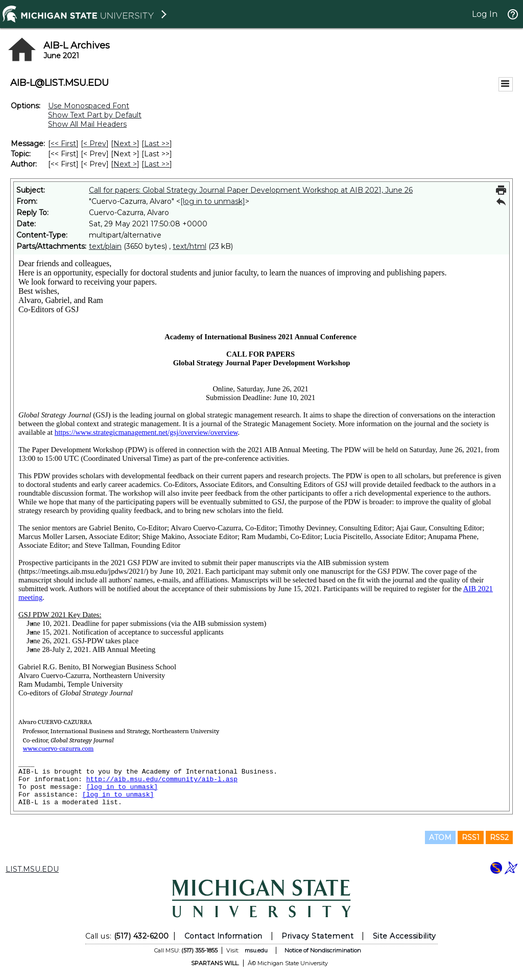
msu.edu (256, 950)
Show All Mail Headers (87, 124)
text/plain (105, 246)
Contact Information (223, 936)
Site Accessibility (405, 936)
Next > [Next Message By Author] (125, 164)
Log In (485, 14)
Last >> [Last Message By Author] (157, 164)
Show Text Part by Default (95, 115)
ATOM (440, 837)
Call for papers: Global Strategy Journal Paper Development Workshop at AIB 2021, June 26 (251, 190)
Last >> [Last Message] (157, 144)
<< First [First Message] (63, 144)
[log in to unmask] (213, 201)
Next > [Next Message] (125, 144)
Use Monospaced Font (89, 106)
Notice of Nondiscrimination (323, 950)
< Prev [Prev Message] (95, 144)
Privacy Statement (317, 936)
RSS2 (499, 837)
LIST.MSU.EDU (32, 869)
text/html (189, 246)
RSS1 (471, 837)
